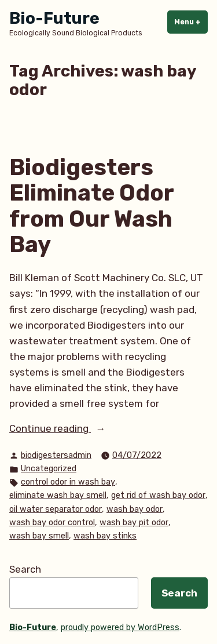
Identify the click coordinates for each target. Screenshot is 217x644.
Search (25, 569)
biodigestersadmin (56, 455)
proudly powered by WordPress (120, 627)
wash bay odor (135, 509)
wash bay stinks (105, 536)
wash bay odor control (52, 523)
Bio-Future (54, 18)
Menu (191, 21)
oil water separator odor (56, 509)
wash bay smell (39, 536)
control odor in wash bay (68, 482)
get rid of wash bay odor (158, 495)
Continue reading (81, 429)
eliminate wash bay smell (58, 495)
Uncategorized (49, 469)
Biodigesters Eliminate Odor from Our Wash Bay (91, 206)
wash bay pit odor (134, 523)
